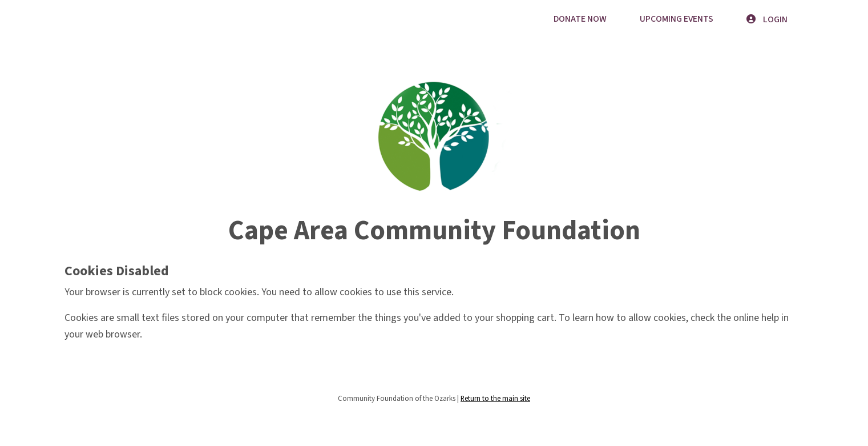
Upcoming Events (677, 19)
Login (767, 19)
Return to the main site (495, 399)
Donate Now (580, 19)
